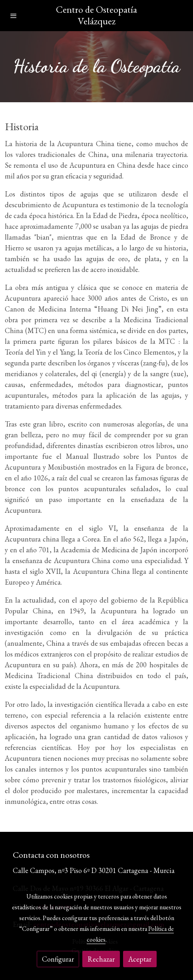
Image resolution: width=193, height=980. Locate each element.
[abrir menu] (14, 16)
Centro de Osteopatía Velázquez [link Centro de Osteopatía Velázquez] (96, 16)
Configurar (58, 959)
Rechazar (101, 959)
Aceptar (140, 959)
